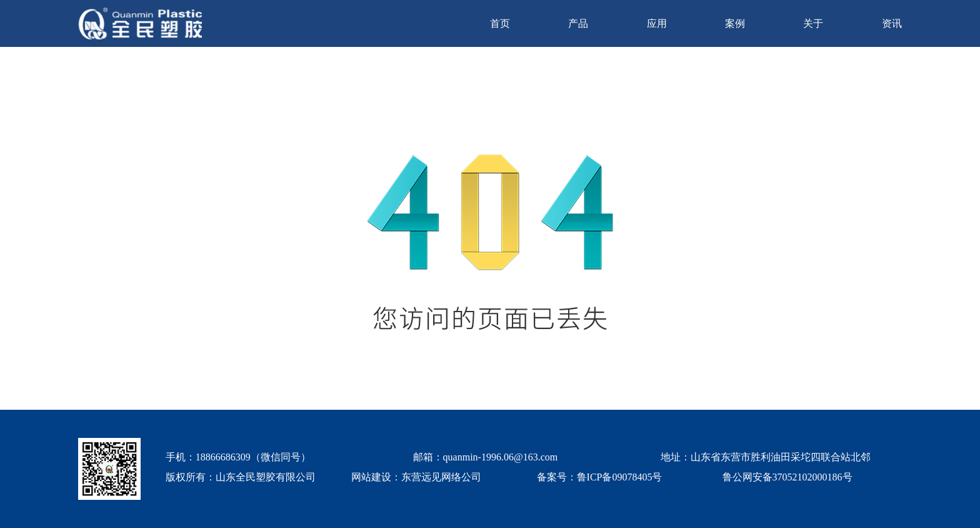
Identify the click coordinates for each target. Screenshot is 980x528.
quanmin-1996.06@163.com (501, 457)
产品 (578, 23)
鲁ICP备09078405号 (620, 477)
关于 (813, 23)
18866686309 (223, 457)
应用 (657, 23)
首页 (500, 23)
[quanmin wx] (109, 469)
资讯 (892, 23)
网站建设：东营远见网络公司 (416, 477)
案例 (735, 23)
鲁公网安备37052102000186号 (787, 477)
